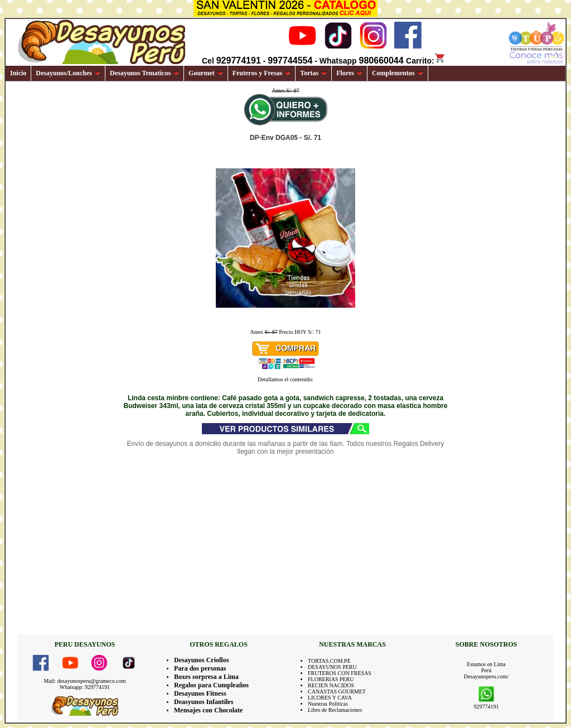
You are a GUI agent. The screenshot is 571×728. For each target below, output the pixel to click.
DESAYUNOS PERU (332, 667)
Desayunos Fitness (200, 693)
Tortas (313, 73)
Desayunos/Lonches (68, 73)
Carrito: (426, 61)
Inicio (18, 73)
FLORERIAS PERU (331, 679)
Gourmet (206, 73)
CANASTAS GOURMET (337, 691)
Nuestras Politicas (328, 704)
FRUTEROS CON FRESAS (340, 673)
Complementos (398, 73)
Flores (349, 73)
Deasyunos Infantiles (204, 702)
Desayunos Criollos (201, 660)
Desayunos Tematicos (144, 73)
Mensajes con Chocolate (208, 710)
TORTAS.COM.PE (329, 661)
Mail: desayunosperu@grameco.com (85, 681)
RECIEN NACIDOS (331, 685)
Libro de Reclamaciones (335, 710)
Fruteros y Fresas (262, 73)
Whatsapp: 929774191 (85, 687)
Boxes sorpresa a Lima (206, 677)
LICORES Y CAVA (330, 698)
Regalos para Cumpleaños (211, 685)
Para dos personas (200, 668)
